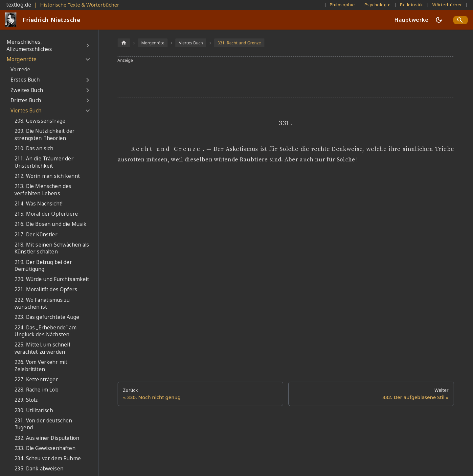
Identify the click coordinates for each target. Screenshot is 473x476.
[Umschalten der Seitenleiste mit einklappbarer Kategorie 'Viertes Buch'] (88, 111)
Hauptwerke (411, 20)
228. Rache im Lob (36, 390)
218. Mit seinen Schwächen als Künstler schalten (52, 248)
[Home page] (124, 43)
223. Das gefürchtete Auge (47, 317)
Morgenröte (22, 59)
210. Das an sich (34, 148)
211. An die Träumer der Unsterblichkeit (44, 162)
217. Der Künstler (36, 235)
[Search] (461, 20)
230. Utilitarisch (34, 410)
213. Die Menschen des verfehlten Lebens (43, 190)
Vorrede (20, 70)
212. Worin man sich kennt (47, 176)
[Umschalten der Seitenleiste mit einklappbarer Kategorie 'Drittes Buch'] (88, 101)
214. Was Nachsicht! (38, 204)
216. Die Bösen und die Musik (50, 224)
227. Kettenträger (36, 380)
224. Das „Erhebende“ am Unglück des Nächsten (45, 331)
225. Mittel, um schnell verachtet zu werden (42, 348)
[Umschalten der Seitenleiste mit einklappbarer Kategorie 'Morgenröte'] (88, 59)
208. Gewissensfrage (40, 121)
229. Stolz (26, 400)
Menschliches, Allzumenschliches (29, 46)
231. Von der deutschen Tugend (43, 424)
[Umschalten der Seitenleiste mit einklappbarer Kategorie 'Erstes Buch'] (88, 80)
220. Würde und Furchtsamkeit (52, 279)
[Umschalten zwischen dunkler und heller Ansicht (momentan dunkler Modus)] (439, 20)
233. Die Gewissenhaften (45, 448)
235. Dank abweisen (39, 469)
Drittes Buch (26, 100)
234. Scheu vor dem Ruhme (48, 458)
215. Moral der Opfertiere (46, 214)
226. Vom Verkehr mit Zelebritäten (41, 366)
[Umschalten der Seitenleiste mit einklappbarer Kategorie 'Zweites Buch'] (88, 90)
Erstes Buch (25, 80)
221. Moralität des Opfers (46, 289)
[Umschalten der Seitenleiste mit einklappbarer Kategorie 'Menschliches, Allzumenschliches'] (88, 46)
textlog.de (19, 5)
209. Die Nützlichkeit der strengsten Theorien (45, 135)
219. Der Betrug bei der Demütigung (43, 266)
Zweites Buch (27, 90)
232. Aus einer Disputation (47, 438)
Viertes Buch (26, 111)
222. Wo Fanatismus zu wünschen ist (42, 304)
